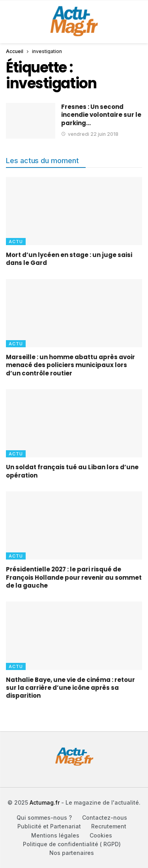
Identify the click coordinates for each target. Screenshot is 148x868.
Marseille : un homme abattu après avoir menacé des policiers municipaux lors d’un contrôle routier (70, 365)
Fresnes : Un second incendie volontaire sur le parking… (101, 115)
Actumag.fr (45, 802)
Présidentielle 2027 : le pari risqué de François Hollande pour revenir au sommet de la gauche (74, 577)
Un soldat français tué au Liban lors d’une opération (72, 471)
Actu (16, 242)
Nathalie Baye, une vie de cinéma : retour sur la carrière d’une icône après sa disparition (70, 688)
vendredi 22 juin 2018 (90, 134)
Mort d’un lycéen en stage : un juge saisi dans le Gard (69, 259)
